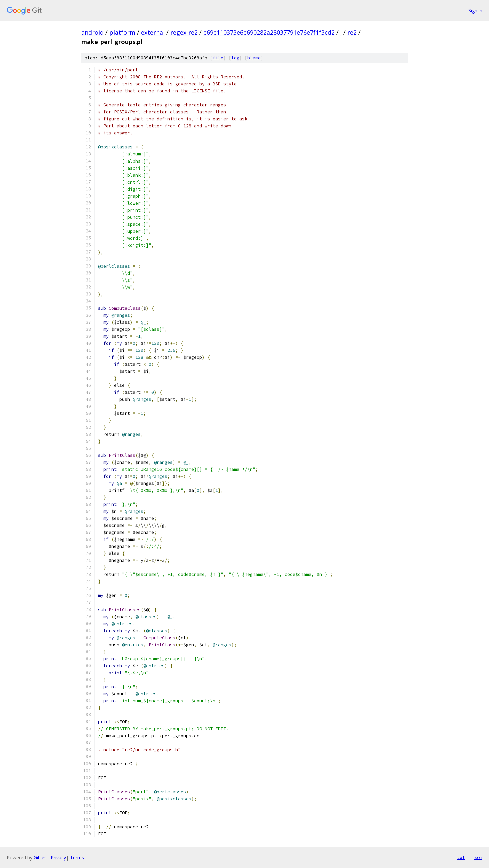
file (218, 58)
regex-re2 (184, 32)
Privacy (58, 857)
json (477, 857)
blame (254, 58)
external (153, 32)
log (235, 58)
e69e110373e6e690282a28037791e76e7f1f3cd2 (269, 32)
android (92, 32)
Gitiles (40, 857)
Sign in (475, 11)
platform (122, 32)
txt (461, 857)
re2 (352, 32)
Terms (77, 857)
